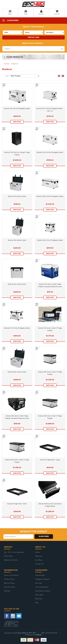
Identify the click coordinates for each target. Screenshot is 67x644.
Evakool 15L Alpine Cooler (17, 196)
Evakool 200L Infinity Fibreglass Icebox (50, 196)
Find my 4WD (33, 37)
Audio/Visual (40, 575)
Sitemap (7, 591)
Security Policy (10, 587)
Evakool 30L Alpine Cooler (17, 240)
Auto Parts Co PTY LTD (27, 633)
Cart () (57, 12)
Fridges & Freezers (42, 579)
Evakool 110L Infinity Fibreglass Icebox (17, 109)
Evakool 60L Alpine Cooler (17, 372)
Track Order (8, 556)
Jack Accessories (42, 587)
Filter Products (15, 57)
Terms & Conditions (11, 575)
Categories (13, 20)
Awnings (38, 583)
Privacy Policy (9, 579)
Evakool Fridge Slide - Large (50, 460)
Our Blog (39, 560)
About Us (39, 556)
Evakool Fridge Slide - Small (17, 504)
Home (37, 552)
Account (41, 12)
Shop (26, 12)
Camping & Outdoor (43, 591)
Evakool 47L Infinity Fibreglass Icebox (17, 328)
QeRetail (39, 635)
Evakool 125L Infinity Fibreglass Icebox (50, 152)
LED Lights (39, 595)
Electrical (39, 599)
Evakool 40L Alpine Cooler (17, 284)
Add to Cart (17, 122)
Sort (7, 76)
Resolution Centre (11, 560)
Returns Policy (9, 583)
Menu (10, 12)
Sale (37, 603)
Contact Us (39, 564)
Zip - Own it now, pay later (14, 552)
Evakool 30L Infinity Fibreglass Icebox (50, 240)
